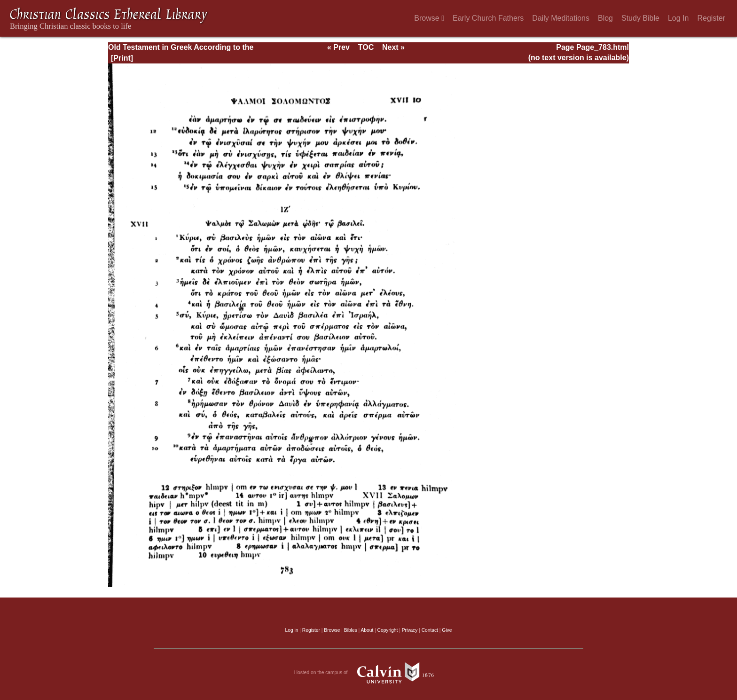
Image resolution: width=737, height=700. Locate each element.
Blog (605, 18)
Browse (429, 18)
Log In (678, 18)
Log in (292, 630)
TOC (366, 47)
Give (447, 630)
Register (711, 18)
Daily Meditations (561, 18)
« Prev (338, 47)
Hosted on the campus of (369, 673)
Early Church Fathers (488, 18)
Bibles (351, 630)
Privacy (410, 630)
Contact (430, 630)
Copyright (388, 630)
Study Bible (640, 18)
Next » (393, 47)
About (367, 630)
